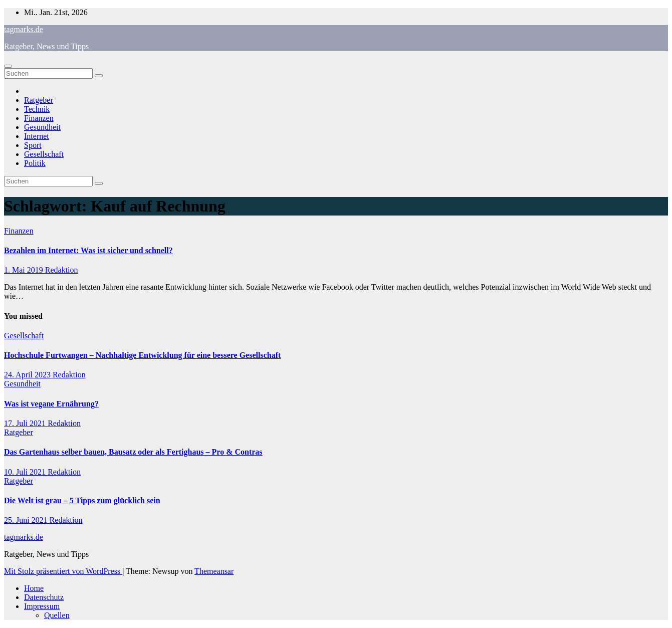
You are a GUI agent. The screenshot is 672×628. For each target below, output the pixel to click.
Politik (35, 163)
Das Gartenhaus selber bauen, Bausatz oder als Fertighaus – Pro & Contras (133, 452)
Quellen (57, 615)
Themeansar (214, 571)
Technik (37, 109)
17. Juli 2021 (26, 423)
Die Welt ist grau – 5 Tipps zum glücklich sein (82, 500)
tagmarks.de (24, 29)
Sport (33, 145)
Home (34, 588)
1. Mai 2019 (25, 270)
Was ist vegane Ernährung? (51, 404)
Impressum (42, 606)
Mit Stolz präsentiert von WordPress (63, 571)
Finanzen (39, 118)
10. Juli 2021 (26, 472)
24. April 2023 (28, 375)
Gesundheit (42, 127)
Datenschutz (44, 597)
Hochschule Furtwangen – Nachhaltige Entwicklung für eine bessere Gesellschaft (142, 355)
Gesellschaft (44, 154)
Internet (37, 136)
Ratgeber (39, 100)
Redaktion (62, 270)
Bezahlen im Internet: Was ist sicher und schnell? (88, 250)
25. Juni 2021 (27, 520)
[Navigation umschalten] (8, 66)
